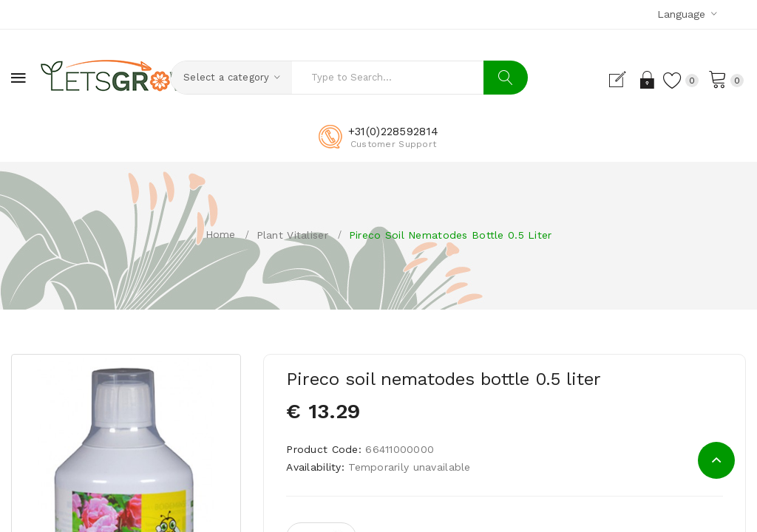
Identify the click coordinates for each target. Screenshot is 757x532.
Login (644, 80)
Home (221, 234)
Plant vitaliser (292, 235)
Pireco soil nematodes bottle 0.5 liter (451, 235)
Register (618, 80)
